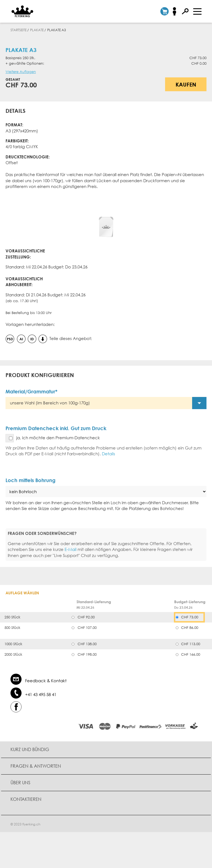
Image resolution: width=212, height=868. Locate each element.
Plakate (37, 30)
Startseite (18, 30)
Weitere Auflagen (21, 72)
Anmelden (176, 11)
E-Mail (71, 549)
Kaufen (186, 84)
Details (108, 454)
